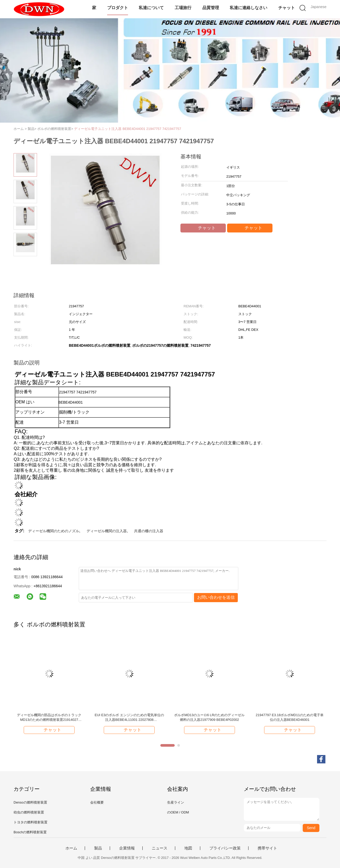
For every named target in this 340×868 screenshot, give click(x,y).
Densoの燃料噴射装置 (30, 802)
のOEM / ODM (178, 812)
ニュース (160, 848)
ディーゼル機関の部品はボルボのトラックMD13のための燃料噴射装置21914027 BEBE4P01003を (49, 718)
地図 (188, 848)
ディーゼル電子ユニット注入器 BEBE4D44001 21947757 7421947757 (127, 129)
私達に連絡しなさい (248, 8)
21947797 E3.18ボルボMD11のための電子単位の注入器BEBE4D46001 (290, 717)
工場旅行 (183, 8)
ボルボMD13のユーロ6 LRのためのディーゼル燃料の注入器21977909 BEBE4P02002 (209, 717)
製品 (98, 848)
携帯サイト (267, 848)
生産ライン (176, 802)
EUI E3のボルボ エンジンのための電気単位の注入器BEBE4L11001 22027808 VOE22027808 (129, 718)
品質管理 (211, 8)
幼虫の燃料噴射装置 (29, 812)
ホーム (71, 848)
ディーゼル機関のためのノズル (54, 531)
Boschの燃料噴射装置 (30, 832)
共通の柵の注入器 (149, 531)
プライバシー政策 (225, 848)
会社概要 (97, 802)
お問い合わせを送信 (216, 597)
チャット (287, 8)
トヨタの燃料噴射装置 (31, 822)
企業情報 (127, 848)
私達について (151, 8)
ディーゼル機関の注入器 (107, 531)
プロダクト (118, 8)
